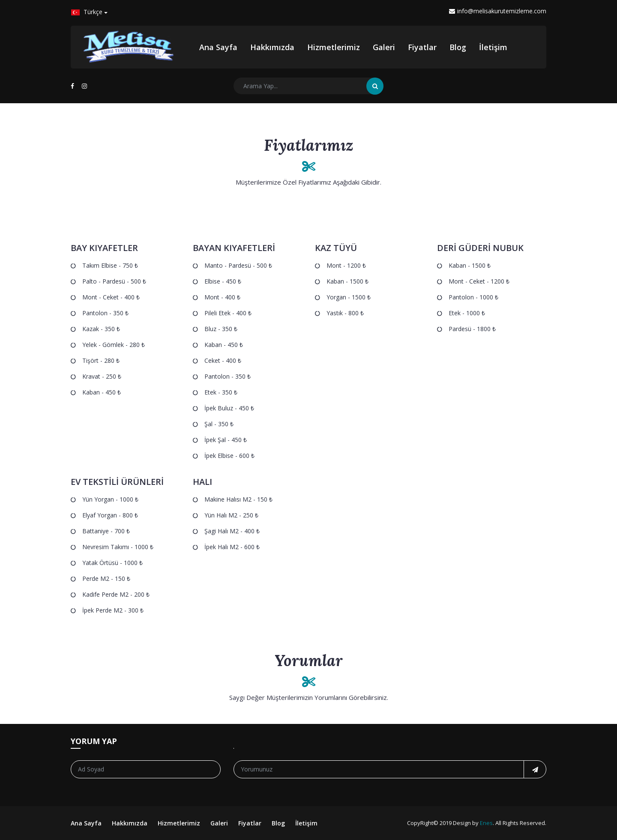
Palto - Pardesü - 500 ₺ (114, 281)
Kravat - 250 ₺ (102, 376)
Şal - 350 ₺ (219, 424)
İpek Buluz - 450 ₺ (229, 408)
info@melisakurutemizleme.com (498, 11)
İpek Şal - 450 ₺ (226, 440)
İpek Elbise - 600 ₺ (229, 456)
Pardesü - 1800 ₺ (472, 329)
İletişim (493, 47)
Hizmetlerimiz (334, 47)
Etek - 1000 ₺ (467, 313)
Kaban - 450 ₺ (102, 392)
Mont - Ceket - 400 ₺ (111, 297)
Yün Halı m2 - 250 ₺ (231, 515)
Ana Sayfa (218, 47)
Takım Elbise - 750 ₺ (110, 265)
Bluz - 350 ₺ (221, 329)
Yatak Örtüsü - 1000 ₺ (112, 563)
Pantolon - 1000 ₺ (473, 297)
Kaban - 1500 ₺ (347, 281)
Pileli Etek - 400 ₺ (228, 313)
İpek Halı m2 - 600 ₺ (232, 547)
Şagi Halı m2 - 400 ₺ (232, 531)
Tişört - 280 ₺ (101, 360)
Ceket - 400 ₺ (223, 360)
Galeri (384, 47)
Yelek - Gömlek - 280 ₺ (114, 345)
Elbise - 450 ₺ (223, 281)
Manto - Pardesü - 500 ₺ (238, 265)
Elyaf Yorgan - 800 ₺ (110, 515)
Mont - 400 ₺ (222, 297)
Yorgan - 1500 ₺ (349, 297)
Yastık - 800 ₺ (345, 313)
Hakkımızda (272, 47)
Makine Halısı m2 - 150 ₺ (238, 499)
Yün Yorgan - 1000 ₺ (110, 499)
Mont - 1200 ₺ (346, 265)
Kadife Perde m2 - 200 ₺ (116, 594)
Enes (486, 823)
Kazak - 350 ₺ (101, 329)
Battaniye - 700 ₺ (106, 531)
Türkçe (87, 12)
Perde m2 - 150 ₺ (106, 578)
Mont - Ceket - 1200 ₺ (479, 281)
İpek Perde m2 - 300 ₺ (113, 610)
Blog (458, 47)
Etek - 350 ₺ (221, 392)
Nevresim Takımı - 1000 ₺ (118, 547)
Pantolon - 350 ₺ (105, 313)
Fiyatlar (422, 47)
